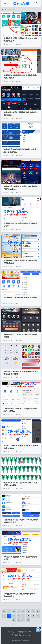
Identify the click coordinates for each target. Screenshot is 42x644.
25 (28, 616)
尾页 (28, 620)
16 (23, 611)
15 (19, 611)
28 (14, 620)
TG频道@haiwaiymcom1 (21, 635)
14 (14, 611)
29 (19, 620)
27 (38, 616)
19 (38, 611)
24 (23, 616)
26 (33, 616)
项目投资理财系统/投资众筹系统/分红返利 (20, 298)
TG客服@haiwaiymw (24, 632)
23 (19, 616)
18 (33, 611)
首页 (5, 10)
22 (14, 616)
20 (4, 616)
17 (28, 611)
